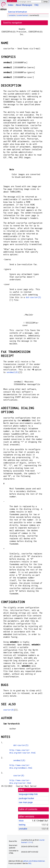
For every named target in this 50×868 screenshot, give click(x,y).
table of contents (28, 809)
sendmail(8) (13, 372)
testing (22, 825)
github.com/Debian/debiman (34, 861)
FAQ (36, 5)
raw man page (26, 802)
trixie (21, 821)
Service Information (18, 12)
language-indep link (28, 794)
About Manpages (24, 5)
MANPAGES (12, 1)
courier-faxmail (22, 15)
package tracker (26, 798)
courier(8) (9, 710)
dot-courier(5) (33, 297)
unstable (12, 15)
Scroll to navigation (13, 23)
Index (11, 5)
